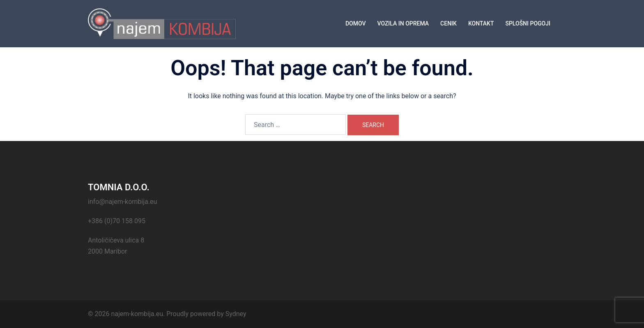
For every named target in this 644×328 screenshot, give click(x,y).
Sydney (236, 314)
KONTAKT (481, 23)
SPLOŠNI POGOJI (528, 23)
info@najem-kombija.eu (122, 202)
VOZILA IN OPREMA (403, 23)
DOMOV (356, 23)
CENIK (448, 23)
